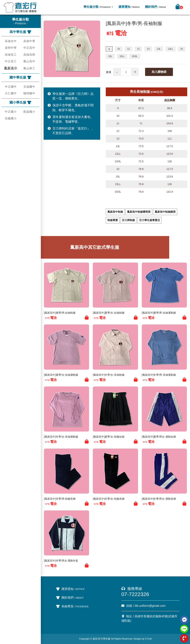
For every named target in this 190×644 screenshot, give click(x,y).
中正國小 (11, 112)
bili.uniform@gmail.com (150, 606)
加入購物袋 (159, 72)
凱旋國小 (29, 112)
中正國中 (11, 87)
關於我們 (155, 7)
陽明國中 (29, 93)
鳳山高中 (29, 61)
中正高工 (11, 61)
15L (110, 56)
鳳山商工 (29, 68)
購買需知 (129, 7)
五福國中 (29, 87)
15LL (122, 56)
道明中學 (11, 48)
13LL (171, 49)
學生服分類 (97, 7)
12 (138, 49)
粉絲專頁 (72, 606)
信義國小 (11, 118)
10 (119, 49)
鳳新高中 (11, 68)
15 (182, 49)
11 (128, 49)
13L (159, 49)
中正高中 (29, 48)
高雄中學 (29, 41)
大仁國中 (11, 93)
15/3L (135, 56)
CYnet (148, 639)
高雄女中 (11, 41)
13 (148, 49)
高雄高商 (29, 55)
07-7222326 (135, 594)
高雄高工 (11, 55)
